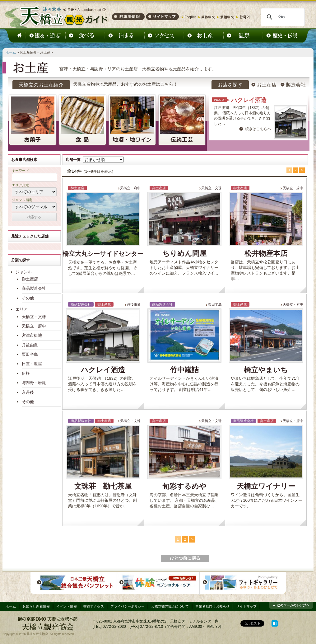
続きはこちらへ (258, 129)
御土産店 (30, 279)
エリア (22, 309)
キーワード (20, 171)
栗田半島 (215, 304)
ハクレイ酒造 (249, 100)
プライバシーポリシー (128, 606)
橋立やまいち (266, 370)
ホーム (11, 52)
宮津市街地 (32, 335)
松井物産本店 (266, 254)
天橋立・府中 (130, 188)
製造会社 (293, 85)
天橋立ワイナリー (266, 486)
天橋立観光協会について (170, 606)
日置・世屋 (32, 364)
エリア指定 (20, 185)
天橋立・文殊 (130, 421)
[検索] (282, 17)
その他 (28, 298)
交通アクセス (94, 606)
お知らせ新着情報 (36, 606)
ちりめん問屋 (184, 254)
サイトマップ (246, 606)
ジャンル (24, 272)
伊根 (26, 373)
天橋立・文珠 (211, 188)
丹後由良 (134, 304)
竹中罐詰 (184, 370)
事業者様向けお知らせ (212, 606)
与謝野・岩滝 (34, 383)
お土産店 (263, 85)
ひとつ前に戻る (185, 558)
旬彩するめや (184, 486)
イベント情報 (67, 606)
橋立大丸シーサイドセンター (103, 254)
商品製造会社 (34, 288)
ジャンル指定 (22, 200)
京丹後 (28, 392)
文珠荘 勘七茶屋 (103, 486)
